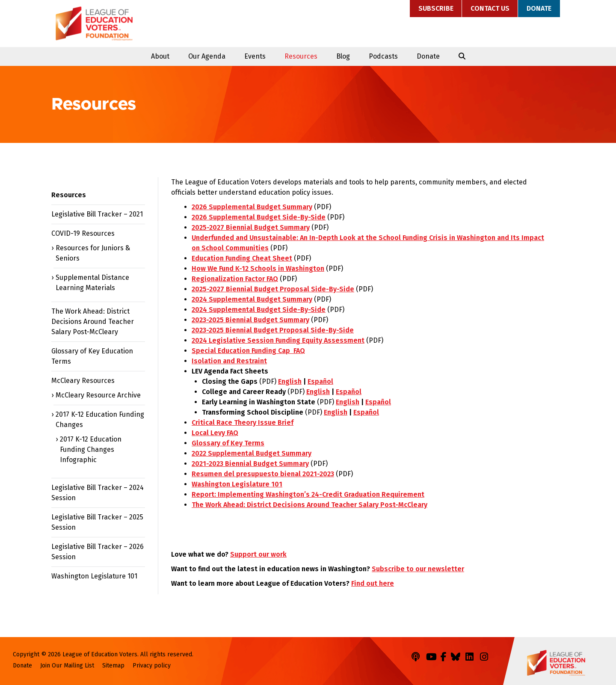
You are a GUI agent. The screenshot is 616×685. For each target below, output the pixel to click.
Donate (539, 8)
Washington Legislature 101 (237, 484)
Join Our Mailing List (67, 666)
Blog (343, 56)
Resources (301, 56)
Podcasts (383, 56)
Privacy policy (152, 666)
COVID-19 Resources (83, 233)
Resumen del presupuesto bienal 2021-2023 (263, 474)
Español (320, 381)
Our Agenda (207, 56)
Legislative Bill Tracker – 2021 (97, 214)
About (160, 56)
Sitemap (113, 666)
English (290, 381)
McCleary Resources (83, 381)
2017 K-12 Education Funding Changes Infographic (91, 449)
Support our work (258, 554)
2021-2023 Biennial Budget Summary (250, 464)
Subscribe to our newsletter (418, 569)
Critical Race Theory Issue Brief (243, 423)
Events (255, 56)
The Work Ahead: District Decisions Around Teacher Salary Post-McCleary (309, 505)
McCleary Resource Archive (98, 395)
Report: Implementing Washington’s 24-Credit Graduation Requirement (308, 494)
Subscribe (436, 8)
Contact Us (490, 8)
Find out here (373, 583)
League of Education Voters (94, 24)
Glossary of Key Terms (228, 443)
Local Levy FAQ (215, 433)
